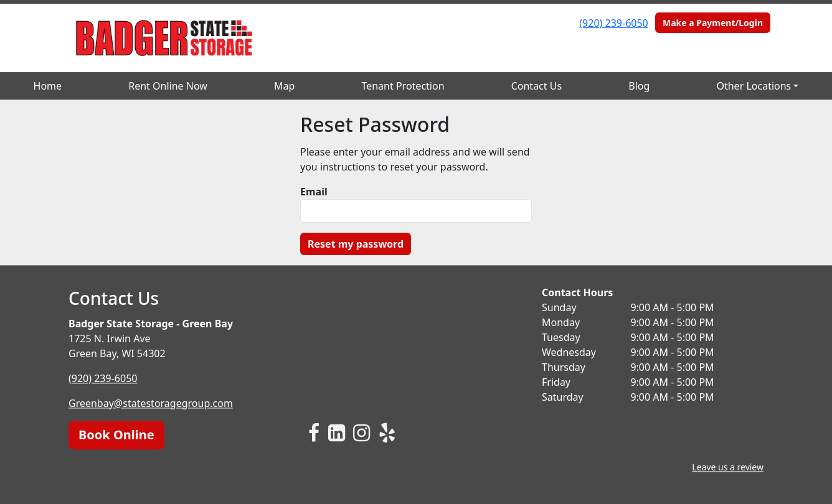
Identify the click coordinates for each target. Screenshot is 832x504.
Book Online (116, 435)
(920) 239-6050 (613, 23)
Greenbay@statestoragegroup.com (151, 403)
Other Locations (754, 86)
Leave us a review (728, 467)
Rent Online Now (168, 86)
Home (48, 86)
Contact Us (537, 86)
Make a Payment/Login (713, 23)
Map (284, 86)
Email (314, 192)
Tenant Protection (403, 86)
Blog (639, 86)
